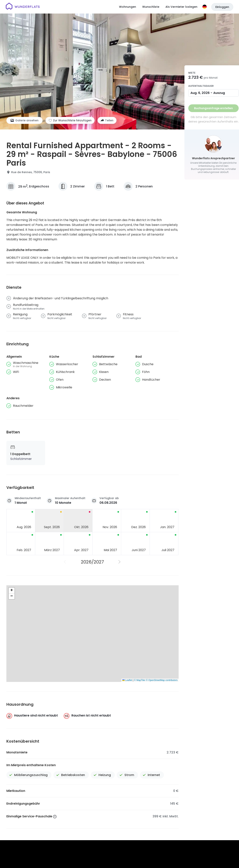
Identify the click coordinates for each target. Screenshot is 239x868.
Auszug (219, 93)
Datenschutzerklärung (129, 822)
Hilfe (144, 809)
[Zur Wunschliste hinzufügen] (70, 120)
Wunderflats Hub (180, 809)
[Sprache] (205, 7)
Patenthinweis (173, 822)
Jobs (132, 809)
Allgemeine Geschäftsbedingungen (90, 822)
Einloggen (222, 7)
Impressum (153, 822)
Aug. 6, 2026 (200, 93)
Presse (157, 809)
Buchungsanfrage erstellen (213, 108)
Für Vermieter (208, 809)
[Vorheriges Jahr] (65, 562)
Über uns (117, 809)
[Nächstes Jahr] (120, 562)
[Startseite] (23, 7)
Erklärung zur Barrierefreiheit (202, 822)
